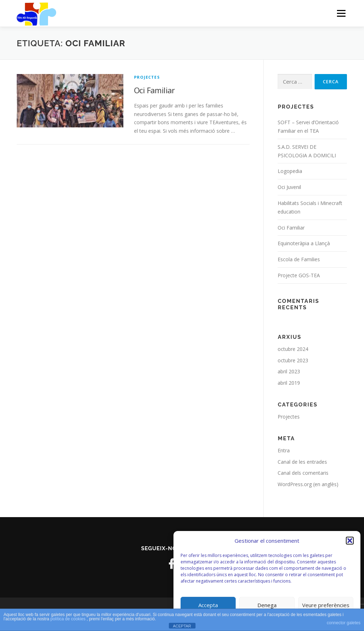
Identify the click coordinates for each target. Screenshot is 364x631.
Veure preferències (326, 605)
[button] (350, 541)
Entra (284, 450)
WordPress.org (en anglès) (308, 484)
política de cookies (69, 619)
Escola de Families (299, 259)
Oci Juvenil (289, 187)
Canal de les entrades (302, 462)
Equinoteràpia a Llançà (304, 243)
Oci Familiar (154, 90)
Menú (341, 13)
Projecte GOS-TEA (299, 275)
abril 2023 (289, 371)
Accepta (208, 605)
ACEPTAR (182, 626)
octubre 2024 (293, 349)
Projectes (147, 77)
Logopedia (290, 171)
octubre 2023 (293, 360)
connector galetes (344, 623)
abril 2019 (289, 383)
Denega (267, 605)
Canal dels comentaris (303, 473)
